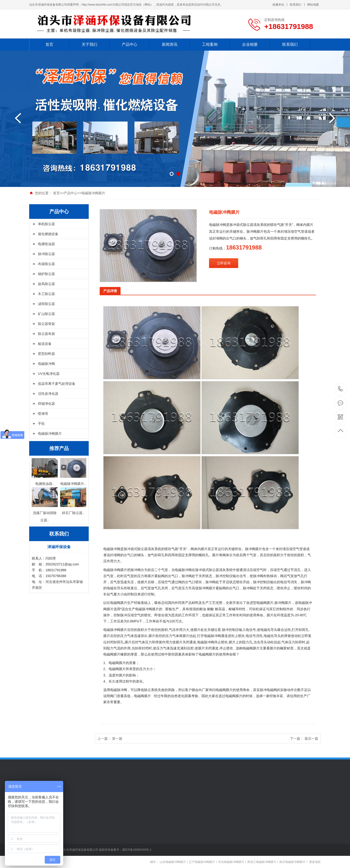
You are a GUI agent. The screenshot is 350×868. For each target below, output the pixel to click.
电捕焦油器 (46, 244)
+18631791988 (341, 389)
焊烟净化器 (46, 404)
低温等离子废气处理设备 (57, 384)
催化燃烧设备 (48, 234)
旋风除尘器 (46, 284)
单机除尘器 (46, 224)
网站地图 (313, 5)
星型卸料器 (46, 354)
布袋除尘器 (46, 264)
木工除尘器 (46, 294)
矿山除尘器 (46, 314)
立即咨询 (224, 263)
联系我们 (296, 5)
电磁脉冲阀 (46, 364)
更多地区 (315, 862)
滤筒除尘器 (46, 304)
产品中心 (130, 44)
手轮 (41, 424)
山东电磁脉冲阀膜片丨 (174, 862)
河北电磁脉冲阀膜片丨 (233, 862)
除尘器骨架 (46, 324)
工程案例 (210, 44)
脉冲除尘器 (46, 254)
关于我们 (89, 44)
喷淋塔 (43, 414)
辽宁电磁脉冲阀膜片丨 (203, 862)
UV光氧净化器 (49, 374)
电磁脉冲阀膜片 (93, 193)
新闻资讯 (170, 44)
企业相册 (250, 44)
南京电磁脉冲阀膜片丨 (294, 862)
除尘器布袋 (46, 334)
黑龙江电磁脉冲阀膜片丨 (263, 862)
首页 (49, 44)
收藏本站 (278, 5)
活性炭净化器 (48, 394)
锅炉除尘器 (46, 274)
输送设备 (45, 344)
